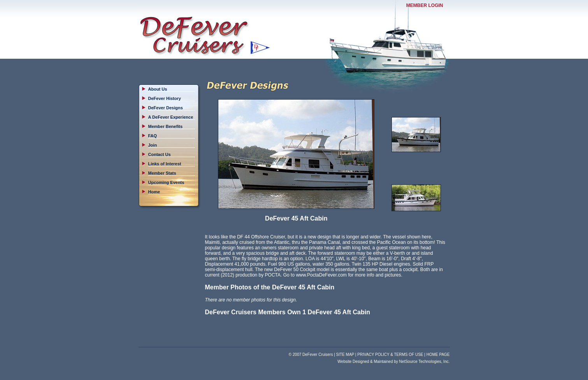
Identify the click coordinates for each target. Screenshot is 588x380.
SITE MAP (345, 355)
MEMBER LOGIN (425, 5)
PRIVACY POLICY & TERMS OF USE (390, 355)
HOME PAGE (438, 355)
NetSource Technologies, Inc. (425, 362)
